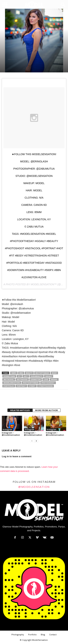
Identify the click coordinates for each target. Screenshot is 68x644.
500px (14, 373)
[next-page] (36, 441)
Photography (18, 634)
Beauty (29, 373)
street (32, 386)
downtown (9, 376)
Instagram (7, 430)
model (54, 379)
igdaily (49, 376)
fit (19, 376)
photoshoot (48, 383)
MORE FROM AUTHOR (47, 410)
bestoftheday (42, 373)
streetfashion (46, 386)
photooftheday (31, 383)
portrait (21, 386)
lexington (36, 379)
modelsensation (12, 383)
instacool (9, 379)
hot (26, 376)
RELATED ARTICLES (20, 410)
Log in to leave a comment (17, 456)
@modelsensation (34, 487)
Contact (53, 634)
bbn (21, 373)
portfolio (9, 386)
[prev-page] (32, 441)
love (46, 379)
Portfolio (32, 634)
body (54, 373)
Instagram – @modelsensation (11, 434)
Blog (43, 634)
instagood (22, 379)
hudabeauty (37, 376)
